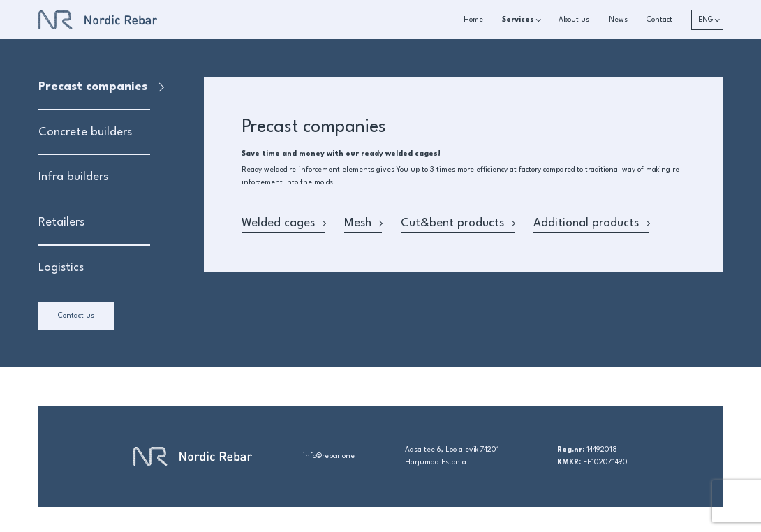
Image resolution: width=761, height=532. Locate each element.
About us (574, 20)
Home (473, 20)
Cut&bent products (458, 223)
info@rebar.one (329, 456)
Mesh (363, 223)
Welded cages (283, 223)
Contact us (76, 316)
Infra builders (73, 177)
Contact (659, 20)
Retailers (61, 222)
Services (518, 20)
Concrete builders (85, 132)
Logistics (61, 268)
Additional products (591, 223)
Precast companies (93, 87)
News (618, 20)
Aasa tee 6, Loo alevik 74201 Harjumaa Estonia (452, 456)
